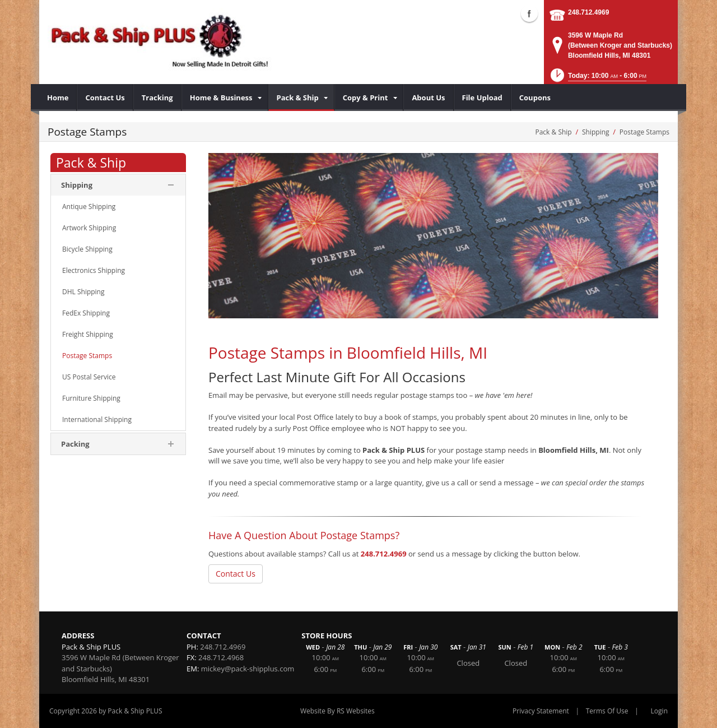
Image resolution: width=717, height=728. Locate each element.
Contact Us (236, 574)
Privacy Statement (541, 711)
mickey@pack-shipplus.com (248, 669)
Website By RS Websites (337, 711)
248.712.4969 (588, 12)
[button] (598, 79)
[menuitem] (58, 98)
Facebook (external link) (529, 13)
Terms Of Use (607, 711)
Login (659, 711)
